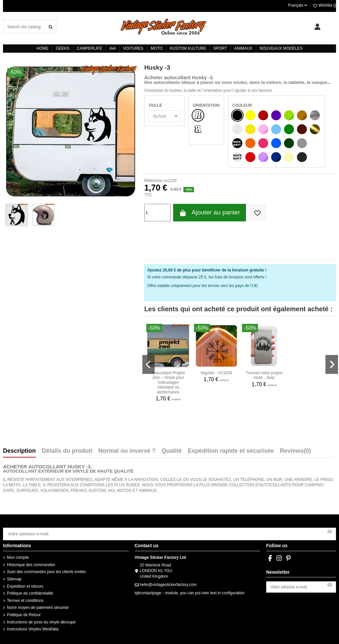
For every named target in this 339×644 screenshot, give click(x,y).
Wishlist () (324, 5)
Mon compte (18, 556)
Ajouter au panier (210, 213)
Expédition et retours (25, 585)
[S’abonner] (330, 531)
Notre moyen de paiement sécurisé (38, 607)
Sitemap (14, 578)
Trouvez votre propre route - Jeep (264, 375)
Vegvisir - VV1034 (216, 373)
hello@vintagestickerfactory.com (168, 583)
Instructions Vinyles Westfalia (33, 628)
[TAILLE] (164, 116)
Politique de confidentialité (30, 592)
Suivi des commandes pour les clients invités (46, 571)
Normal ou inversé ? (127, 451)
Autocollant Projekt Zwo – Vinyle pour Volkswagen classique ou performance (168, 382)
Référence (153, 181)
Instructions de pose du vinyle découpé (41, 621)
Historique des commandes (31, 563)
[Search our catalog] (51, 27)
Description (19, 451)
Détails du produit (67, 451)
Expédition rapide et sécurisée (231, 451)
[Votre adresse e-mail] (164, 533)
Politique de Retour (24, 614)
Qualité (172, 451)
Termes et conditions (25, 599)
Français (298, 5)
